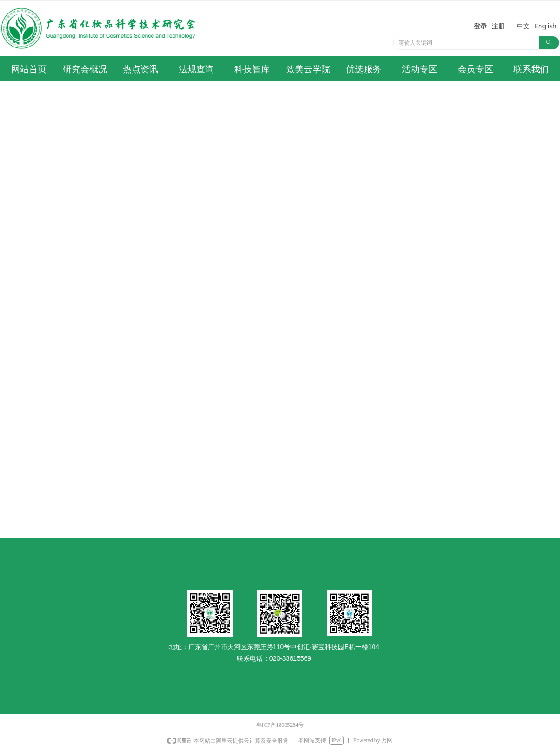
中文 (523, 26)
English (546, 26)
